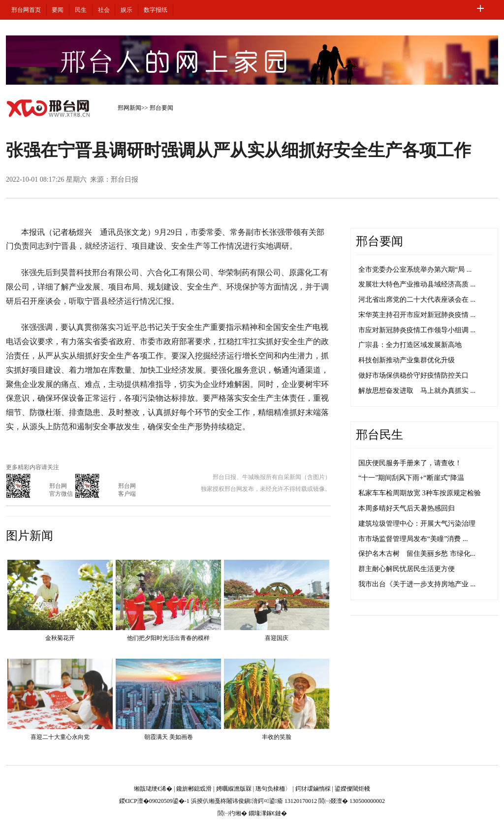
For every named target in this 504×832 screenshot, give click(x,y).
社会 (104, 10)
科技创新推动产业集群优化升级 (407, 360)
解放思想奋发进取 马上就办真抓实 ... (417, 391)
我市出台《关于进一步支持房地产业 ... (417, 584)
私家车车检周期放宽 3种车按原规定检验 (420, 493)
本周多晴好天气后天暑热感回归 (407, 508)
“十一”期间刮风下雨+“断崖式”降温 (411, 478)
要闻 (58, 10)
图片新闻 (30, 536)
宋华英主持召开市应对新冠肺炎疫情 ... (417, 315)
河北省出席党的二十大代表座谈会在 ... (417, 300)
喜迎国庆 (277, 638)
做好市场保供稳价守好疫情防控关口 (413, 375)
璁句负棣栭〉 (273, 789)
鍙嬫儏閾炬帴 (352, 789)
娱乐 (126, 10)
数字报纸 (156, 10)
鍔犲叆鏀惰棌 (313, 789)
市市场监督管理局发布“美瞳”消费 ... (413, 539)
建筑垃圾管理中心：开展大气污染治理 (417, 524)
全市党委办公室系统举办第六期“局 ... (415, 270)
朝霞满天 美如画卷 (169, 737)
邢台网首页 (26, 10)
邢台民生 (379, 435)
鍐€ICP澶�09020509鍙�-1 (154, 801)
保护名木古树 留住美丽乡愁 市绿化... (417, 554)
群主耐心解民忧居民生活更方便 (407, 569)
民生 (81, 10)
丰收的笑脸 (277, 737)
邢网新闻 (129, 108)
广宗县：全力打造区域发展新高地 (410, 345)
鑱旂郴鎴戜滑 (194, 789)
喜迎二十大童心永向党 (60, 737)
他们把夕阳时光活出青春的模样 (168, 638)
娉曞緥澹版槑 (234, 789)
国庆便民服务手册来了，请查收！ (410, 463)
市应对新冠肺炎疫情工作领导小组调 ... (417, 330)
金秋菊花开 (60, 638)
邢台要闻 (161, 108)
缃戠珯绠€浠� (153, 789)
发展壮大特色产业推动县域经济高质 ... (417, 284)
